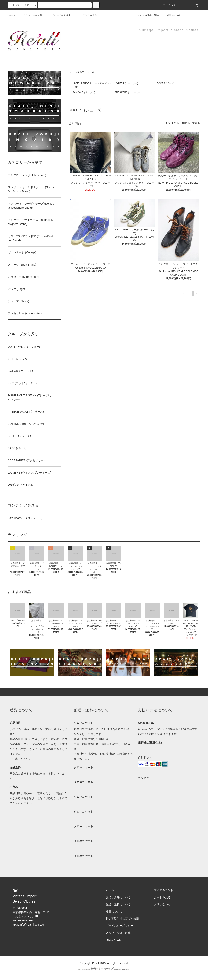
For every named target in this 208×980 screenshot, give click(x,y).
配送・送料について (118, 904)
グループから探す (59, 15)
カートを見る (162, 897)
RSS (109, 940)
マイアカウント (164, 890)
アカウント (167, 5)
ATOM (118, 940)
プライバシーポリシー (120, 926)
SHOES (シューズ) (86, 72)
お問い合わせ (171, 15)
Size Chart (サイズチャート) (25, 518)
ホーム (12, 15)
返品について (114, 911)
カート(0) (190, 5)
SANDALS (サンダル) (84, 92)
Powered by (104, 970)
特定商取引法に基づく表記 (122, 919)
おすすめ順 (172, 123)
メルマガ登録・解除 (146, 15)
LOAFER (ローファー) (126, 83)
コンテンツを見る (85, 15)
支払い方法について (118, 897)
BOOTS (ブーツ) (165, 83)
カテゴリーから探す (31, 15)
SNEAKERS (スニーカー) (128, 92)
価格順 (186, 123)
